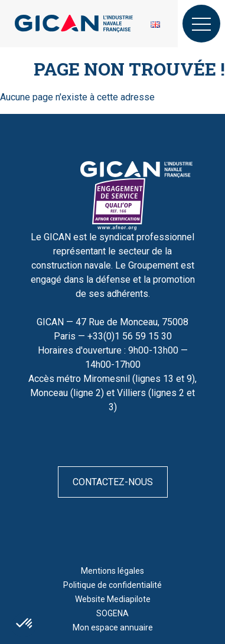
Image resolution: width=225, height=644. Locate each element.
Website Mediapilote (113, 599)
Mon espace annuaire (113, 627)
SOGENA (112, 613)
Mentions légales (112, 571)
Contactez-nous (113, 482)
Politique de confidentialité (112, 585)
